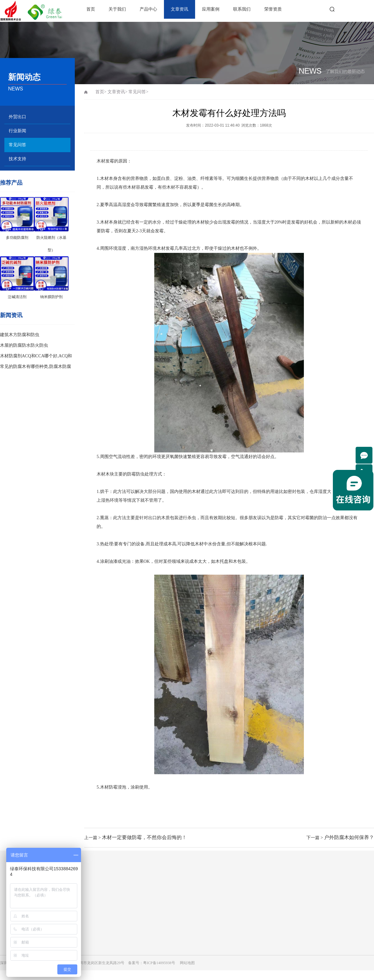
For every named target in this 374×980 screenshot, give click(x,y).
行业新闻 (17, 131)
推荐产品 (11, 183)
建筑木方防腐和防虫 (20, 335)
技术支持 (17, 159)
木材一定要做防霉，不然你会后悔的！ (144, 837)
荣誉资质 (273, 9)
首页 (91, 9)
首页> (101, 92)
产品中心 (148, 9)
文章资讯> (117, 92)
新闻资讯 (11, 315)
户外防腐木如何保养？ (349, 837)
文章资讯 (180, 9)
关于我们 (117, 9)
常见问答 (17, 145)
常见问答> (138, 92)
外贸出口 (17, 117)
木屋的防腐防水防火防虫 (24, 345)
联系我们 (242, 9)
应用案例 (211, 9)
